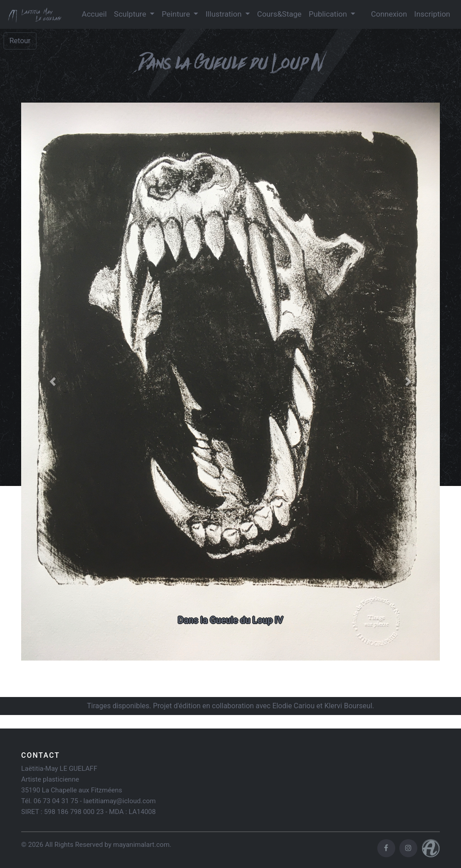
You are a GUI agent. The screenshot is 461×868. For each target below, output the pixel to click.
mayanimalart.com (141, 845)
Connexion (389, 14)
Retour (20, 41)
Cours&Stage (279, 14)
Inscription (432, 14)
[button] (53, 382)
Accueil (95, 14)
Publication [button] (329, 14)
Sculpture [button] (131, 14)
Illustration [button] (224, 14)
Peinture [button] (177, 14)
